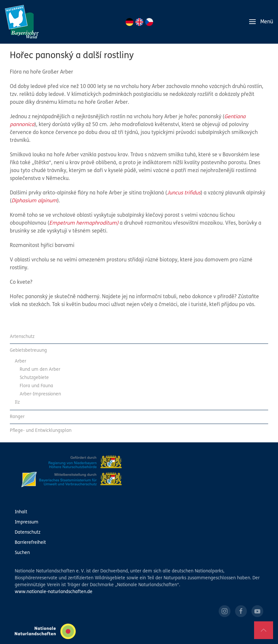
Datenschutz (28, 533)
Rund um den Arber (40, 370)
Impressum (27, 522)
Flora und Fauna (36, 386)
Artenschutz (22, 337)
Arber (20, 361)
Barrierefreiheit (30, 543)
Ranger (17, 417)
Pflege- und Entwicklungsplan (41, 431)
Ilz (17, 402)
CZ (149, 22)
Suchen (22, 553)
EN (139, 22)
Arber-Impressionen (40, 394)
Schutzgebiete (34, 378)
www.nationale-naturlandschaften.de (54, 592)
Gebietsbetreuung (28, 351)
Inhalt (21, 512)
